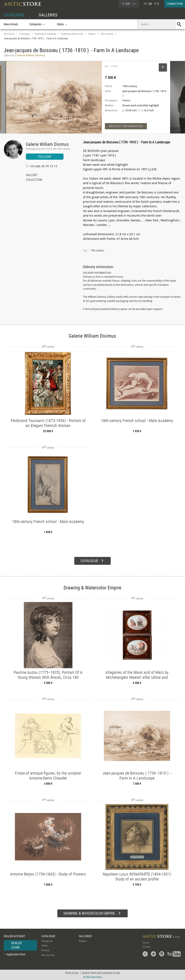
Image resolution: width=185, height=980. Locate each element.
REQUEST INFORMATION (126, 126)
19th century (107, 34)
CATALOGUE (14, 15)
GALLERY (32, 175)
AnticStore (9, 34)
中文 (157, 4)
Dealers (83, 941)
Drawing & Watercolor (72, 34)
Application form (16, 954)
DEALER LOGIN (16, 945)
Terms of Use (72, 973)
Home (146, 943)
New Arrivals (11, 24)
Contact (147, 947)
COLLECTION (34, 180)
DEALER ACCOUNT (14, 936)
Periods (45, 950)
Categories (47, 941)
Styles (45, 945)
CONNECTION (175, 4)
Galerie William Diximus (47, 144)
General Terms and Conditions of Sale (101, 973)
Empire (92, 34)
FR (145, 4)
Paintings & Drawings (46, 34)
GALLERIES (48, 15)
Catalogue (25, 34)
